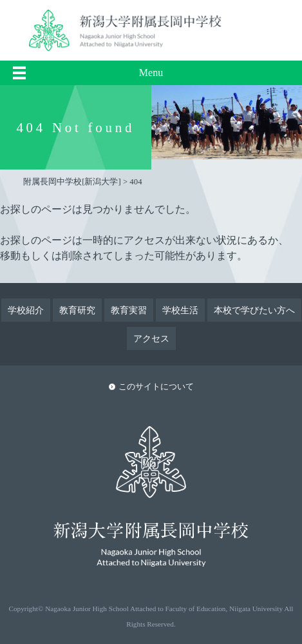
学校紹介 (26, 310)
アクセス (151, 338)
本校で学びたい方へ (254, 310)
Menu (151, 73)
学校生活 (180, 310)
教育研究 (77, 310)
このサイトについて (156, 387)
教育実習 (129, 310)
